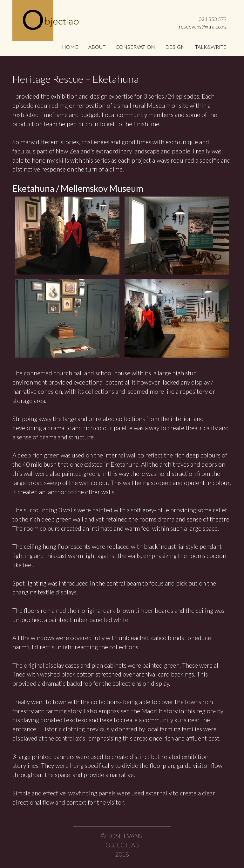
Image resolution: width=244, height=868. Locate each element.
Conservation (135, 47)
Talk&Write (211, 47)
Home (70, 47)
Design (175, 47)
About (97, 47)
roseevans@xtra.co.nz (203, 26)
